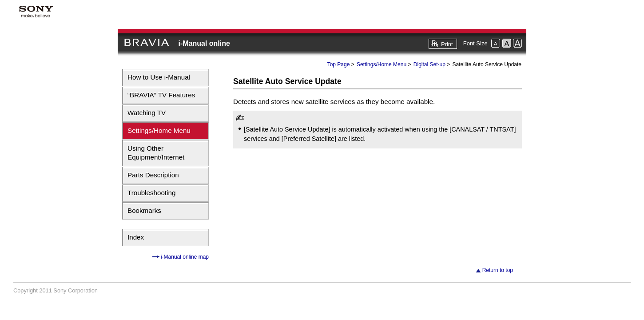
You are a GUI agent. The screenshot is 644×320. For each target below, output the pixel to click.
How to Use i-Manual (159, 77)
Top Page (339, 64)
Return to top (498, 270)
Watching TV (147, 113)
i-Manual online (204, 43)
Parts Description (153, 175)
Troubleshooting (151, 193)
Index (136, 237)
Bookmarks (144, 210)
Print (447, 44)
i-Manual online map (184, 257)
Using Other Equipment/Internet (156, 153)
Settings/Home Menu (159, 130)
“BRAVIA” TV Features (161, 95)
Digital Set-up (429, 64)
